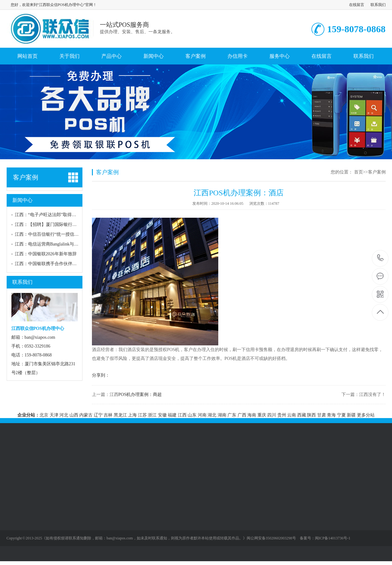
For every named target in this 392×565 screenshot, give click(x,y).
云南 (292, 415)
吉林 (108, 415)
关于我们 (69, 56)
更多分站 (366, 415)
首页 (359, 172)
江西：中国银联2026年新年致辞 (46, 254)
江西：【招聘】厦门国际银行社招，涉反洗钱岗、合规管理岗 (75, 225)
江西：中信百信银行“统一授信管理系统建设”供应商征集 (70, 234)
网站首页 (27, 56)
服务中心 (280, 56)
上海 (132, 415)
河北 (64, 415)
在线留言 (357, 5)
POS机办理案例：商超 (140, 395)
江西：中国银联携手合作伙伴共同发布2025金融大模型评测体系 (77, 264)
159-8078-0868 (380, 258)
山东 (192, 415)
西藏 (302, 415)
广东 (232, 415)
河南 (202, 415)
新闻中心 (154, 56)
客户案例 (196, 56)
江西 (182, 415)
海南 (252, 415)
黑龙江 (120, 415)
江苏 (142, 415)
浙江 (152, 415)
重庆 (262, 415)
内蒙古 (86, 415)
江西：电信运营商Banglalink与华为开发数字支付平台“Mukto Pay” (78, 244)
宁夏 (341, 415)
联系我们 (378, 5)
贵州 (282, 415)
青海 (331, 415)
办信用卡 (238, 56)
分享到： (101, 375)
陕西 (311, 415)
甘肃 (322, 415)
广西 (242, 415)
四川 (272, 415)
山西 (74, 415)
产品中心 (112, 56)
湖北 (212, 415)
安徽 (162, 415)
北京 (44, 415)
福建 (172, 415)
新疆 (351, 415)
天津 (54, 415)
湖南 (222, 415)
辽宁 (98, 415)
